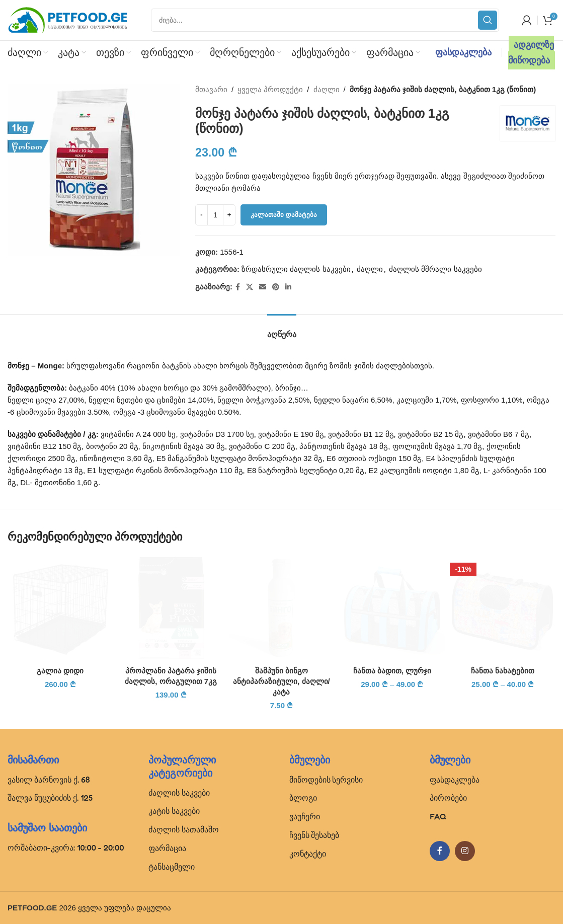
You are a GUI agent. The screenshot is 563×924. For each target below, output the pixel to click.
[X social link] (250, 287)
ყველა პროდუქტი (270, 89)
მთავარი (211, 89)
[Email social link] (263, 287)
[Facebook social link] (238, 287)
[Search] (325, 20)
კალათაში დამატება (284, 215)
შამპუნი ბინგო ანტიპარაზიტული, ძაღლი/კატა (281, 681)
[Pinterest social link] (276, 287)
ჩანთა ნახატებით (503, 671)
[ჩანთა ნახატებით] (503, 608)
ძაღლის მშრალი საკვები (435, 269)
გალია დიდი (60, 671)
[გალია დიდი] (60, 608)
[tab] (282, 329)
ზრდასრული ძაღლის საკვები (296, 269)
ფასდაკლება (463, 52)
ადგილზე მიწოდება (531, 53)
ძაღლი (327, 89)
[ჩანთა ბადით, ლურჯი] (392, 608)
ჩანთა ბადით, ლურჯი (392, 671)
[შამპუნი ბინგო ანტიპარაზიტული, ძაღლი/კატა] (282, 608)
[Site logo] (68, 19)
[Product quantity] (215, 215)
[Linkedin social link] (288, 287)
